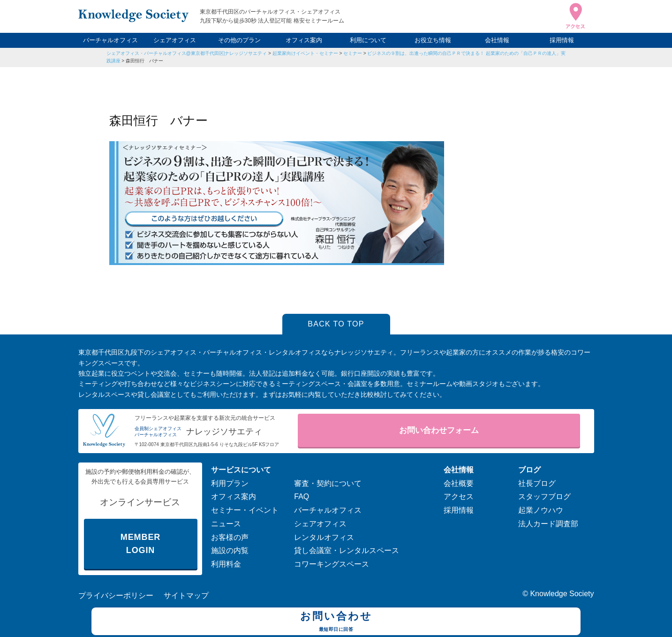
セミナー (353, 53)
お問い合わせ (336, 622)
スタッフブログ (544, 497)
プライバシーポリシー (116, 595)
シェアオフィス (175, 40)
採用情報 (562, 40)
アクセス (459, 497)
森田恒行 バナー (144, 61)
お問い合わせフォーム (439, 430)
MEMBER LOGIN (140, 544)
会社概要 (459, 483)
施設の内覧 (230, 550)
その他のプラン (239, 40)
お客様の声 (230, 537)
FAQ (302, 497)
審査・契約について (328, 483)
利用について (368, 40)
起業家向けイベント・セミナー (305, 53)
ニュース (226, 524)
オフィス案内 (304, 40)
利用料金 (226, 564)
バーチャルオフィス (110, 40)
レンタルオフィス (324, 537)
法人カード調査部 (548, 524)
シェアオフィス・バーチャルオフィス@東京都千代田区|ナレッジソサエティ (187, 53)
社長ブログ (537, 483)
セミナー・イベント (245, 510)
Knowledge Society (562, 594)
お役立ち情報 (433, 40)
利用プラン (230, 483)
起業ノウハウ (541, 510)
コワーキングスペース (332, 564)
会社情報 (497, 40)
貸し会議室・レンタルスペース (347, 550)
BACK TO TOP (336, 324)
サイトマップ (186, 595)
